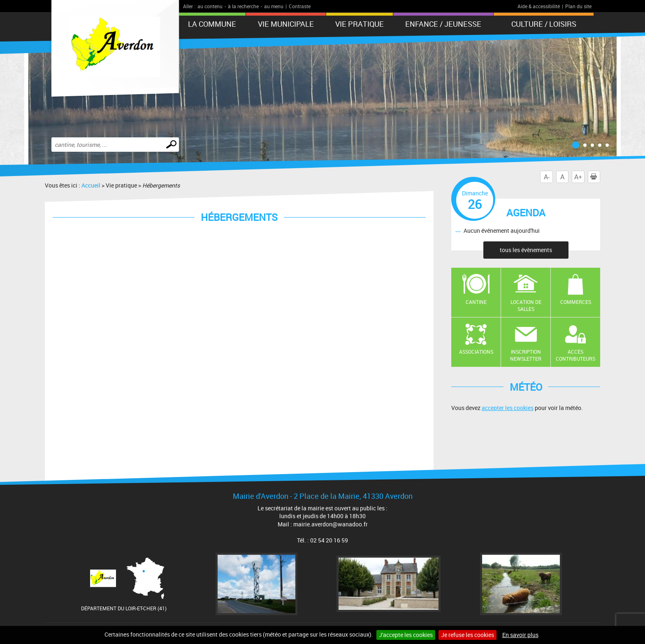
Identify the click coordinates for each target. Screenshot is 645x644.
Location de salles (526, 305)
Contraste (300, 6)
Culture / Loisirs (544, 24)
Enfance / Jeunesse (443, 24)
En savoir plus (520, 635)
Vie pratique (360, 24)
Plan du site (578, 6)
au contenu (210, 6)
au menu (274, 6)
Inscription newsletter (526, 355)
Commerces (576, 302)
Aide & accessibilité (539, 6)
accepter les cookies (508, 408)
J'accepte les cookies (406, 635)
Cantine (476, 302)
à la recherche (243, 6)
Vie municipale (286, 24)
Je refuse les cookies (468, 635)
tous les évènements (526, 250)
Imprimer (595, 177)
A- (547, 177)
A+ (578, 177)
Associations (476, 352)
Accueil (91, 185)
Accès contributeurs (575, 355)
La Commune (212, 24)
